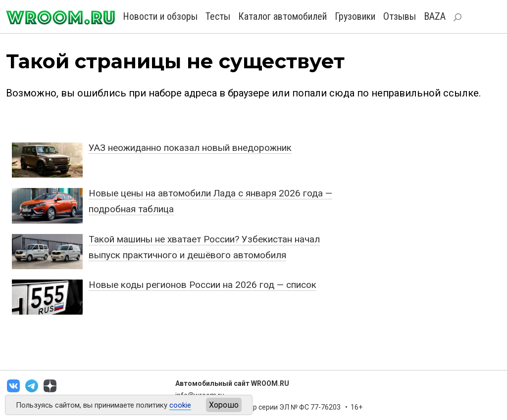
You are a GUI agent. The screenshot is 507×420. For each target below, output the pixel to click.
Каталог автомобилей (282, 16)
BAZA (435, 16)
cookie (180, 405)
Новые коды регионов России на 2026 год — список (203, 285)
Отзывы (400, 16)
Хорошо (224, 405)
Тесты (218, 16)
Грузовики (355, 16)
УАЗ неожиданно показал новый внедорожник (190, 148)
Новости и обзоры (160, 16)
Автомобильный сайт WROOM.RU (232, 383)
